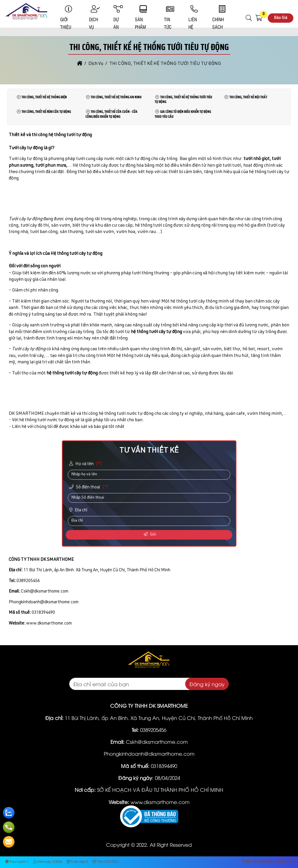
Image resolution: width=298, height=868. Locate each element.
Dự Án (118, 18)
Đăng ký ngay (207, 684)
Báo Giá (281, 18)
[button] (249, 18)
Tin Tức (170, 18)
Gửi (150, 535)
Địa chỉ (78, 510)
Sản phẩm (143, 18)
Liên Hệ (194, 18)
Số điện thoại (89, 487)
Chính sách (222, 18)
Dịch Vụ (95, 18)
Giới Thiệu (68, 18)
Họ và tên (86, 464)
